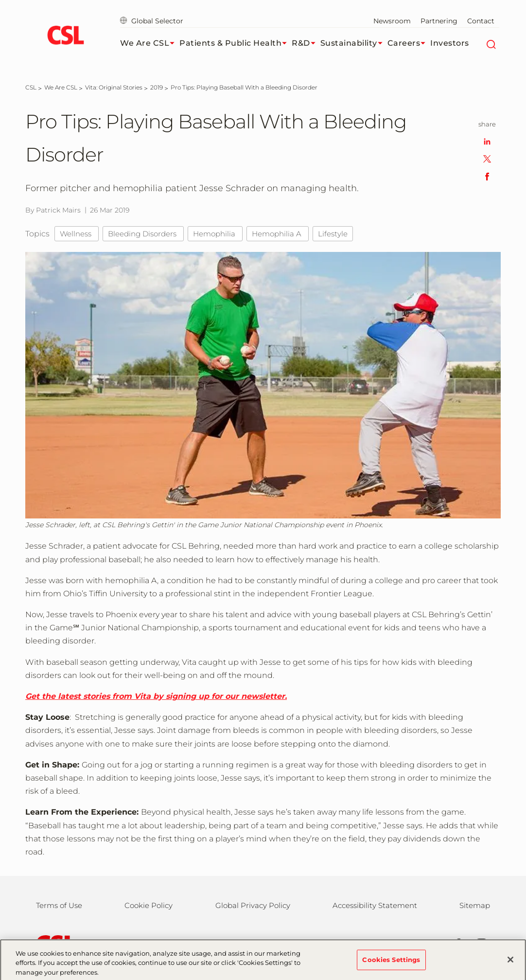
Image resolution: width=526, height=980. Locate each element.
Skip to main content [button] (0, 0)
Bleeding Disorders (143, 234)
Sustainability (354, 43)
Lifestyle (333, 234)
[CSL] (31, 87)
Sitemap (475, 905)
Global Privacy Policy (253, 905)
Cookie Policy (149, 905)
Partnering (439, 21)
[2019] (157, 87)
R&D (306, 43)
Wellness (77, 234)
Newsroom (392, 21)
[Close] (510, 963)
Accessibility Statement (375, 905)
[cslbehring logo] (65, 36)
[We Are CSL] (61, 87)
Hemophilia (215, 234)
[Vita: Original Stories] (114, 87)
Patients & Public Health (236, 43)
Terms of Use (59, 905)
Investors (450, 43)
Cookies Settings (391, 963)
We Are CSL (150, 43)
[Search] (491, 43)
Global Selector (152, 21)
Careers (409, 43)
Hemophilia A (278, 234)
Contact (481, 21)
